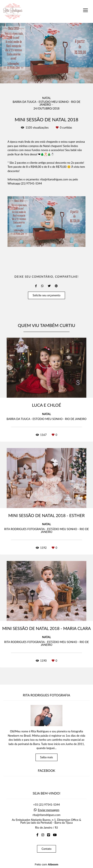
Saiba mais (46, 757)
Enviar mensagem (49, 810)
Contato (46, 849)
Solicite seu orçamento (46, 295)
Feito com (46, 864)
